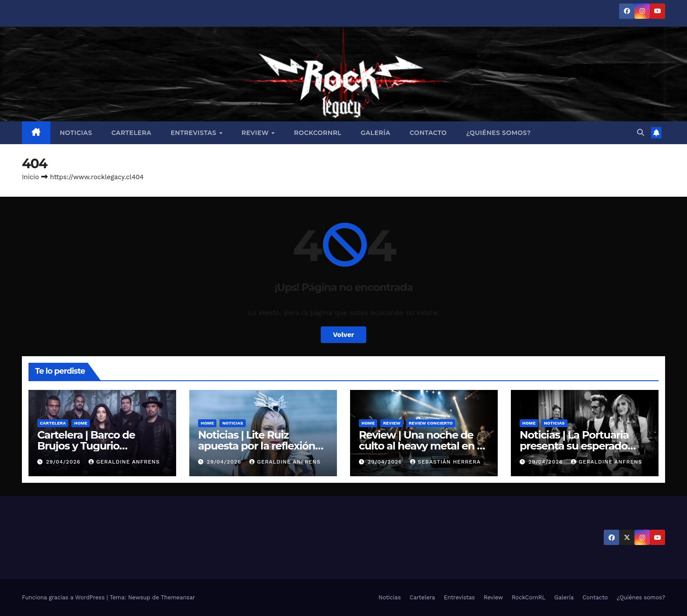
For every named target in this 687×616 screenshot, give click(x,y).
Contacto (428, 133)
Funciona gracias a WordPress (64, 597)
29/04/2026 (64, 462)
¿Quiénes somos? (498, 133)
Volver (343, 335)
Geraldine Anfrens (124, 462)
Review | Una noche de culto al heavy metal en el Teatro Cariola (422, 446)
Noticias (76, 133)
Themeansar (178, 597)
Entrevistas (194, 133)
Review (256, 133)
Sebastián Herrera (445, 462)
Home (81, 423)
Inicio (30, 177)
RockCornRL (318, 133)
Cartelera (131, 133)
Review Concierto (431, 423)
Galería (375, 133)
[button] (641, 133)
